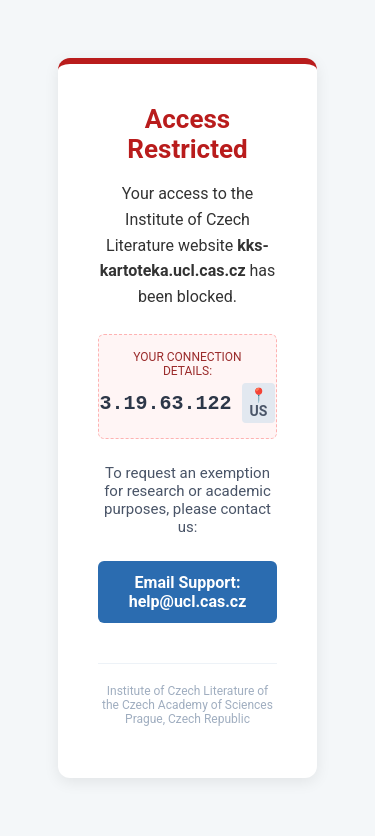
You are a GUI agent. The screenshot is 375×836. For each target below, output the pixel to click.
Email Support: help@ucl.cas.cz (188, 592)
